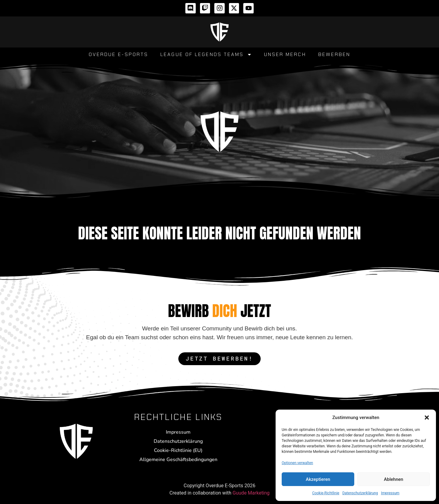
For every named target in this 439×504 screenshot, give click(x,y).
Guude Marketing (251, 493)
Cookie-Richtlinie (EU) (178, 450)
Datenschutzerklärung (360, 493)
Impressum (390, 493)
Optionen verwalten (297, 463)
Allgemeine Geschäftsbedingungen (178, 460)
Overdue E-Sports (119, 54)
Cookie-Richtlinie (326, 493)
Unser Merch (285, 54)
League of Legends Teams (206, 55)
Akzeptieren (318, 479)
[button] (427, 418)
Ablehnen (393, 479)
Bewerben (334, 54)
